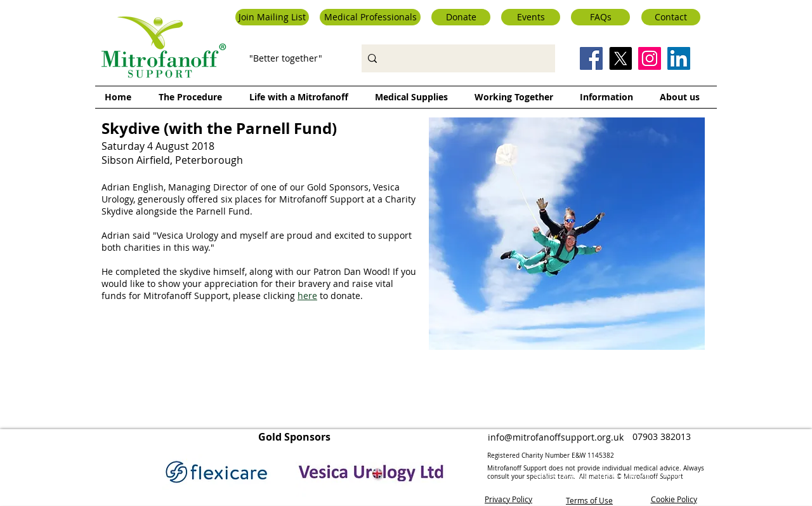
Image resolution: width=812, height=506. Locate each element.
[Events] (531, 17)
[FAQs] (600, 17)
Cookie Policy (674, 498)
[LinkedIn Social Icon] (679, 58)
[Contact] (671, 17)
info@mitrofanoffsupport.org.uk (556, 437)
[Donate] (461, 17)
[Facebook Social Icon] (591, 58)
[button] (272, 17)
